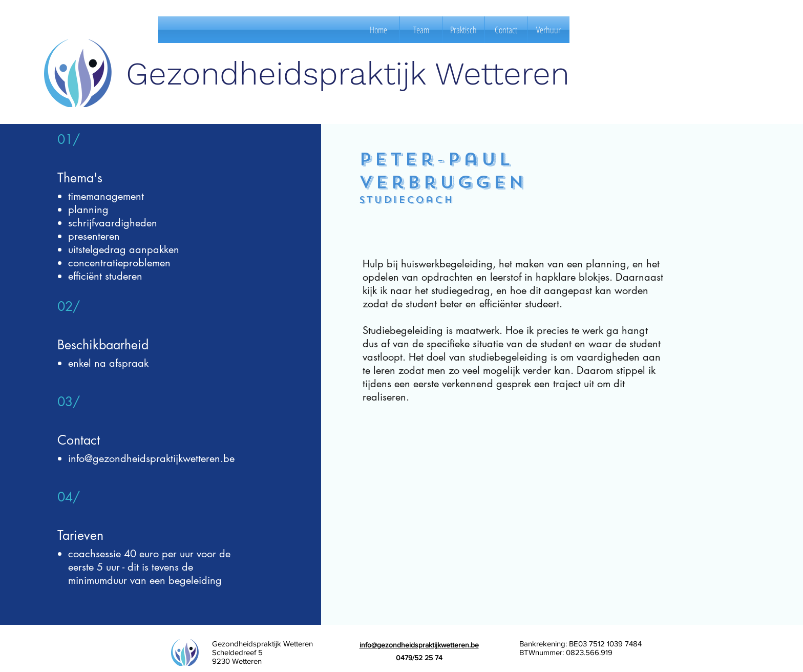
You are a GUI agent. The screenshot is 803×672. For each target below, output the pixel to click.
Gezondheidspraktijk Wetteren (348, 73)
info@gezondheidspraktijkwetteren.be (151, 458)
